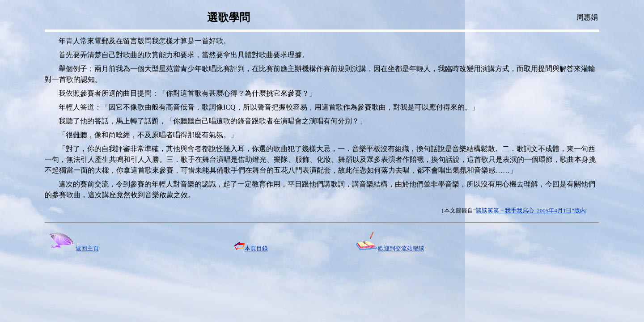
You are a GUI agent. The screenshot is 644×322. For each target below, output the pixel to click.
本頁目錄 (251, 248)
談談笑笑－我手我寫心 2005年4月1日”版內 (531, 210)
